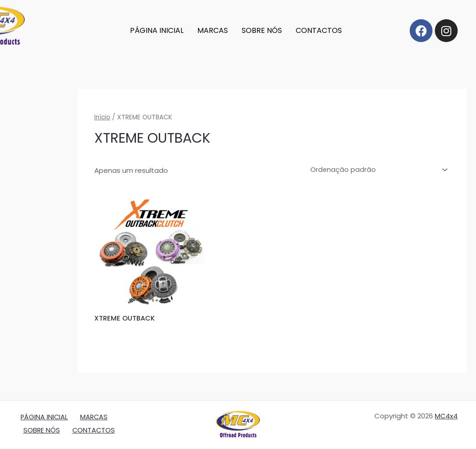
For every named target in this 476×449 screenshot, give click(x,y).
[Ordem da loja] (377, 170)
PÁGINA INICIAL (157, 30)
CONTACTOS (319, 30)
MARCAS (213, 30)
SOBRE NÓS (262, 30)
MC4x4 (446, 417)
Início (103, 117)
